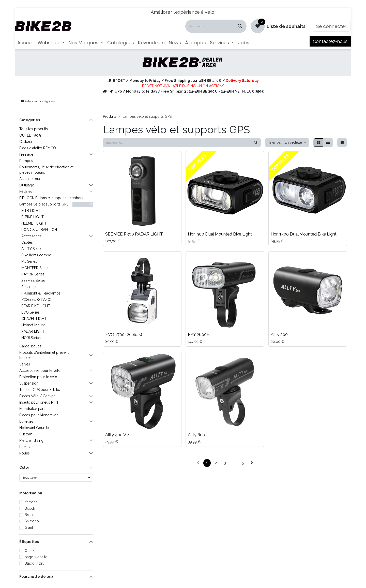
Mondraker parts (33, 409)
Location (26, 447)
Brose (29, 515)
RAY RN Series (33, 274)
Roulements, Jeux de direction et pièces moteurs (46, 170)
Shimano (32, 521)
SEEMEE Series (33, 281)
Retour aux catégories (38, 101)
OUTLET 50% (30, 135)
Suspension (29, 383)
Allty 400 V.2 (117, 435)
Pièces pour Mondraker (39, 415)
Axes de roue (30, 179)
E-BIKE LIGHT (33, 217)
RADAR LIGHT (33, 331)
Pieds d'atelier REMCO (38, 148)
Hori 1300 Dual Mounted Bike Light (304, 234)
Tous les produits (34, 129)
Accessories (31, 236)
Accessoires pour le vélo (40, 371)
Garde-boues (30, 346)
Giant (29, 527)
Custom (26, 434)
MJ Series (29, 261)
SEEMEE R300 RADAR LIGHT (134, 234)
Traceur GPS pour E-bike (40, 390)
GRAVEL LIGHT (34, 319)
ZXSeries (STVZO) (36, 300)
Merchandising (31, 440)
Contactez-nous (330, 41)
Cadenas (26, 142)
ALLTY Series (32, 249)
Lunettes (26, 421)
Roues (25, 453)
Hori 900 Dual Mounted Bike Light (220, 234)
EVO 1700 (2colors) (124, 334)
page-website (36, 557)
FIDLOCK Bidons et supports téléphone (52, 198)
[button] (287, 143)
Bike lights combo (36, 255)
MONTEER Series (35, 268)
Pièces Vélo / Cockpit (37, 396)
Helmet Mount (33, 325)
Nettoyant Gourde (34, 428)
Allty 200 (279, 334)
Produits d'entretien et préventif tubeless (45, 355)
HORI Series (31, 338)
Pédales (26, 192)
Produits (110, 116)
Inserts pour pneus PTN (39, 402)
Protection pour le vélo (38, 377)
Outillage (27, 185)
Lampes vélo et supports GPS (44, 204)
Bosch (30, 508)
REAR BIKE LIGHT (36, 306)
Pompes (26, 161)
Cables (27, 242)
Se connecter (331, 26)
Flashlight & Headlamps (41, 293)
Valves (25, 364)
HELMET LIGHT (34, 223)
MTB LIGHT (31, 211)
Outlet (30, 551)
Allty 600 (196, 435)
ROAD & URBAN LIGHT (40, 230)
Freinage (26, 154)
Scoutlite (28, 287)
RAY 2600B (199, 334)
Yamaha (31, 502)
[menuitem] (25, 43)
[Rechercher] (240, 26)
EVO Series (30, 312)
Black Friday (35, 563)
